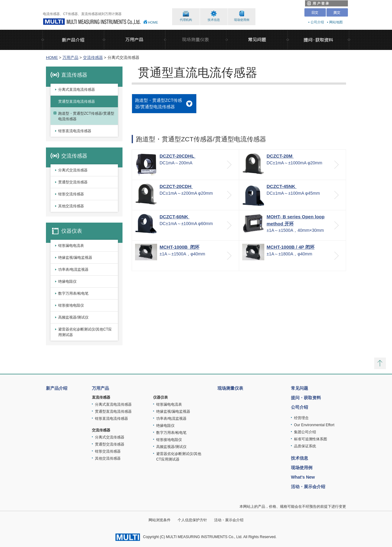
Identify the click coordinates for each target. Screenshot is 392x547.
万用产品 (70, 57)
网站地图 (336, 22)
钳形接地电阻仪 (71, 305)
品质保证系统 (305, 446)
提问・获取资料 (306, 398)
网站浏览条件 (160, 520)
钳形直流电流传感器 (75, 131)
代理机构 (186, 20)
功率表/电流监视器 (73, 270)
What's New (303, 477)
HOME (153, 22)
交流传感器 (93, 57)
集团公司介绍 (305, 432)
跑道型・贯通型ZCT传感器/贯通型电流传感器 (86, 116)
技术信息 (214, 20)
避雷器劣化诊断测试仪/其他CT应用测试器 (85, 332)
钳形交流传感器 (71, 194)
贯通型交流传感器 (73, 182)
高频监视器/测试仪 (73, 317)
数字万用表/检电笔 (73, 293)
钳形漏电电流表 (71, 246)
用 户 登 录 (318, 3)
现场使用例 (242, 20)
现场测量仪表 (230, 388)
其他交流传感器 (71, 206)
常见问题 (300, 388)
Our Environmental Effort (314, 425)
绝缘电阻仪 (67, 281)
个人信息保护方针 (192, 520)
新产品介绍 (57, 388)
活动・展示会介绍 (308, 487)
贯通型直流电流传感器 (77, 101)
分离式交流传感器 (73, 170)
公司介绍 (317, 22)
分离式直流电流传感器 (77, 90)
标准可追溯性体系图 (311, 439)
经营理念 (301, 418)
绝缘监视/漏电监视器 (75, 258)
